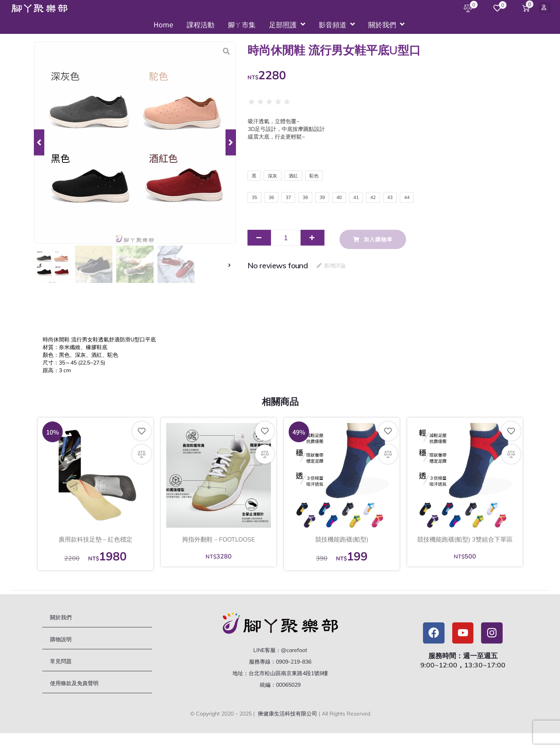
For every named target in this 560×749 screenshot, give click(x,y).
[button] (39, 143)
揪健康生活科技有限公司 (288, 716)
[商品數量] (286, 240)
